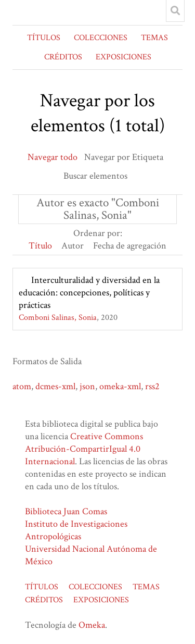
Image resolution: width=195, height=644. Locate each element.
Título (40, 246)
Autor (73, 246)
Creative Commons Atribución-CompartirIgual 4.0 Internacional (84, 449)
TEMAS (154, 38)
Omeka (92, 625)
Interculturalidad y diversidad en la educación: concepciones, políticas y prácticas (89, 293)
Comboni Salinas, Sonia (58, 318)
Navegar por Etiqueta (124, 157)
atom (22, 386)
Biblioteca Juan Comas (66, 511)
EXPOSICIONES (123, 57)
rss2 (152, 386)
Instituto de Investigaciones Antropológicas (76, 530)
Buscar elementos (95, 176)
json (87, 386)
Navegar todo (53, 157)
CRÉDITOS (63, 57)
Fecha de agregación (130, 246)
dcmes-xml (55, 386)
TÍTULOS (44, 38)
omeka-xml (120, 386)
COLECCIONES (101, 38)
